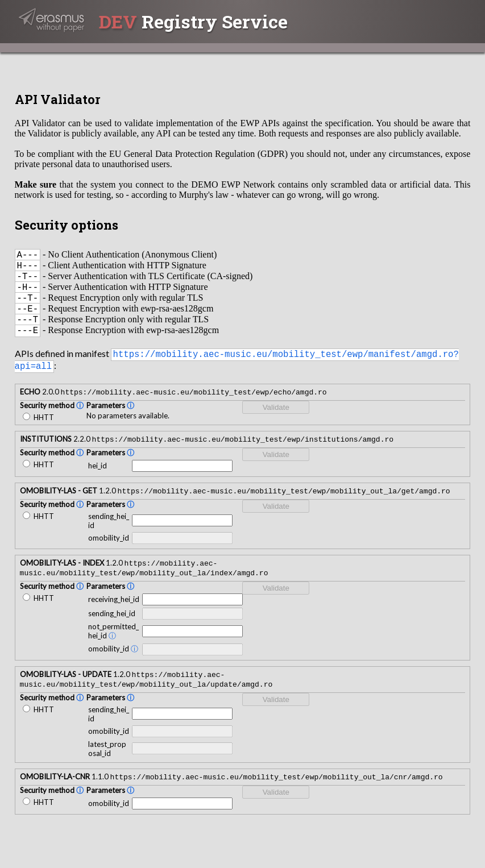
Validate (276, 423)
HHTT (38, 433)
